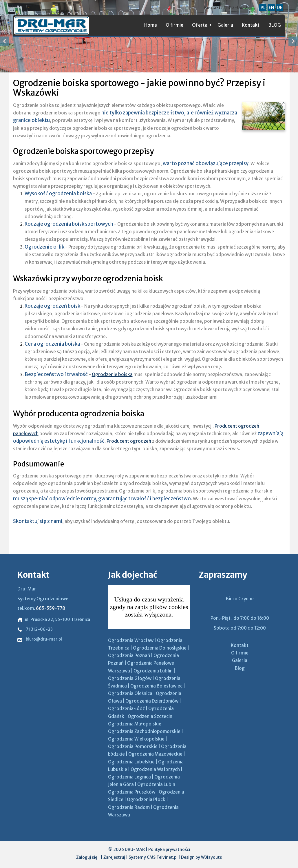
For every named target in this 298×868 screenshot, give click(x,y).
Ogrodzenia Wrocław (131, 640)
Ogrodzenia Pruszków (132, 792)
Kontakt (251, 25)
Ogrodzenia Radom (129, 807)
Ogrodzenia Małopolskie (135, 724)
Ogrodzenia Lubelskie (131, 762)
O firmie (174, 25)
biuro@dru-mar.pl (40, 639)
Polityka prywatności (169, 849)
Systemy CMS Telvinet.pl (153, 857)
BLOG (275, 25)
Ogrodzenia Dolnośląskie (160, 648)
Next (293, 41)
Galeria (225, 25)
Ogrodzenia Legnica (129, 777)
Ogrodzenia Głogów (130, 678)
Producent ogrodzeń (129, 441)
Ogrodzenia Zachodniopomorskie (144, 731)
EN (271, 8)
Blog (240, 668)
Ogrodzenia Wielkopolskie (136, 739)
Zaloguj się (87, 857)
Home (151, 25)
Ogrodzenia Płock (146, 799)
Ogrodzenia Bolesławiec (156, 686)
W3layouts (211, 857)
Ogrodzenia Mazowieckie (155, 754)
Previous (5, 41)
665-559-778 (51, 608)
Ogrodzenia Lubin (156, 784)
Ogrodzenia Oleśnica (130, 693)
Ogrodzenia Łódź (126, 709)
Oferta (200, 25)
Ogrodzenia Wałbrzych (155, 769)
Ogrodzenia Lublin (153, 671)
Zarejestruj (114, 857)
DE (280, 8)
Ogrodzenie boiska (112, 374)
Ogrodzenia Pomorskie (133, 746)
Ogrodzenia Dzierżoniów (152, 701)
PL (263, 8)
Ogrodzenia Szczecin (150, 716)
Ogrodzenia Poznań (129, 655)
